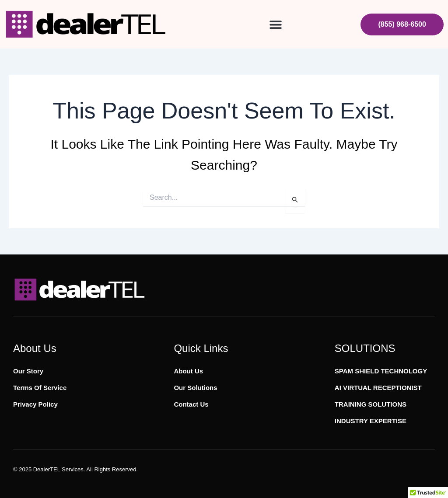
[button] (275, 24)
